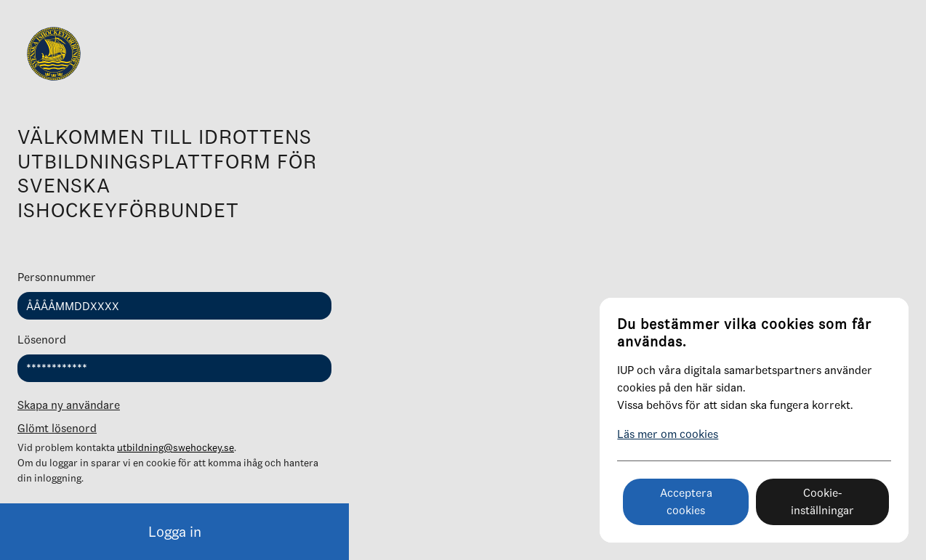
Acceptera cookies (686, 502)
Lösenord (42, 340)
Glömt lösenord (57, 428)
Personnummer (57, 277)
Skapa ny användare (69, 405)
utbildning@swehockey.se (176, 448)
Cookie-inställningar (822, 502)
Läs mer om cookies (668, 434)
